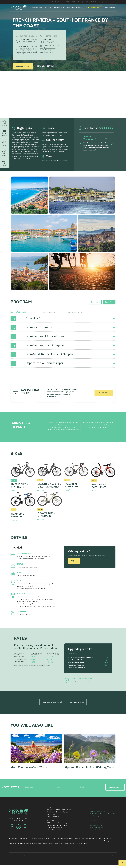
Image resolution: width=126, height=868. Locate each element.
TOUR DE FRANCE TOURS (92, 8)
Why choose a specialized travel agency (104, 813)
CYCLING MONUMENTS (109, 8)
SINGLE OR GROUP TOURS (75, 8)
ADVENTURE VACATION (36, 8)
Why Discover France (97, 811)
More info (14, 490)
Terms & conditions (97, 829)
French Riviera (34, 46)
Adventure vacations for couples (48, 52)
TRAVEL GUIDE (56, 2)
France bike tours (50, 48)
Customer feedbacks (97, 825)
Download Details (47, 65)
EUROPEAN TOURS (59, 8)
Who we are (94, 808)
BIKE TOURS (48, 8)
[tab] (50, 313)
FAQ (74, 561)
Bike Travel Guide (96, 822)
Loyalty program (96, 815)
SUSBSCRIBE (115, 787)
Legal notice (114, 854)
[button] (82, 143)
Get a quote (23, 65)
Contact (93, 820)
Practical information (97, 827)
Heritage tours (45, 51)
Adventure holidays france (48, 49)
